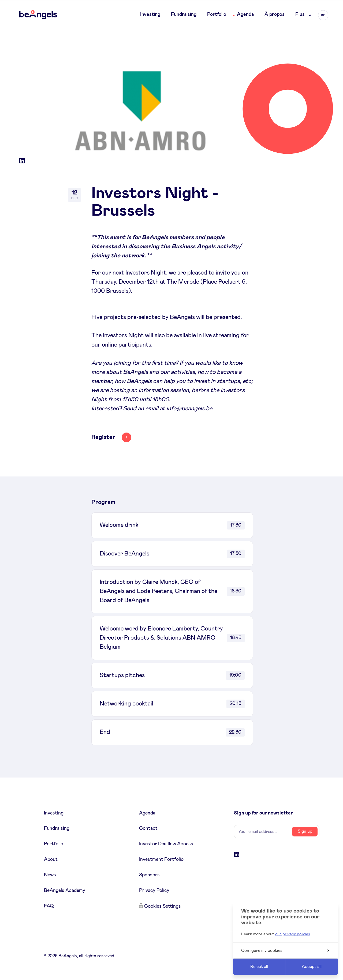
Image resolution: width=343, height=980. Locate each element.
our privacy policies (293, 934)
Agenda (245, 14)
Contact (148, 828)
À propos (275, 14)
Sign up (305, 831)
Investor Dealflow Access (166, 844)
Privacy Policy (154, 891)
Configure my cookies (285, 951)
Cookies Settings (163, 906)
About (51, 859)
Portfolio (217, 14)
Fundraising (184, 14)
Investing (150, 14)
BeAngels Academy (65, 891)
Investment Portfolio (161, 859)
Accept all (312, 967)
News (50, 875)
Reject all (259, 967)
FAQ (49, 906)
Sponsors (149, 875)
